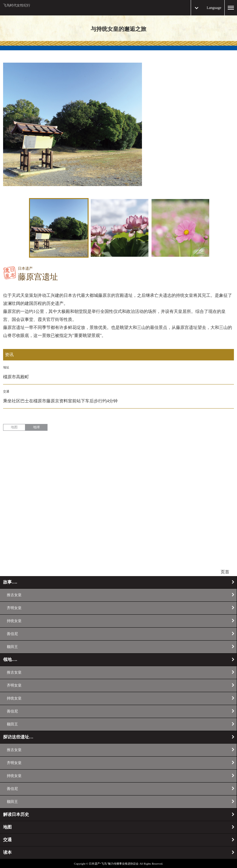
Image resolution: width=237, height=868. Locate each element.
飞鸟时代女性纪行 (17, 5)
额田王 (12, 647)
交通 (7, 840)
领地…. (10, 660)
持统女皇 (14, 621)
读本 (7, 852)
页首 (225, 572)
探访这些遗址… (18, 737)
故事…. (10, 582)
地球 (36, 427)
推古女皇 (14, 595)
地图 (14, 427)
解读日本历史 (16, 814)
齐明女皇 (14, 608)
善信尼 (12, 634)
